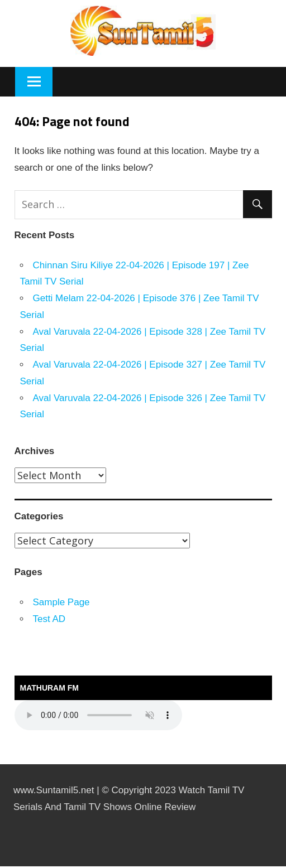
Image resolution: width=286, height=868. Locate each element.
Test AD (49, 619)
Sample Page (61, 602)
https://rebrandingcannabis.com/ (5, 867)
